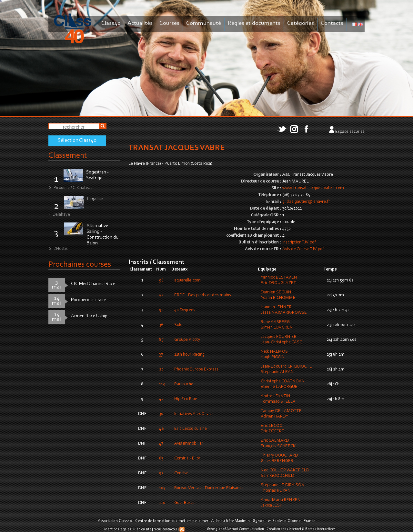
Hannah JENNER (276, 307)
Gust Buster (185, 503)
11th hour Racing (189, 355)
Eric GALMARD (275, 441)
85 (161, 340)
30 (161, 414)
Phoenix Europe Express (196, 369)
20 (161, 369)
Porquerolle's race (88, 300)
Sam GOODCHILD (277, 476)
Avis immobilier (189, 444)
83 (161, 458)
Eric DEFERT (272, 431)
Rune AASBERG (275, 322)
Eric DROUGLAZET (278, 283)
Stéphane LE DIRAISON (283, 485)
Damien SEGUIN (276, 292)
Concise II (183, 473)
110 (162, 503)
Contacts (332, 23)
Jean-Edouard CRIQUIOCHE (286, 367)
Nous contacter (165, 529)
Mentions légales (118, 529)
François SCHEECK (278, 446)
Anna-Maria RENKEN (281, 500)
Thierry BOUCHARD (279, 456)
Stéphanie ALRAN (277, 372)
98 (161, 281)
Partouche (184, 384)
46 (161, 429)
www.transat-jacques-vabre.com (313, 188)
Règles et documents (254, 23)
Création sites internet (284, 529)
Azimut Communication (245, 529)
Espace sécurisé (350, 132)
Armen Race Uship (89, 316)
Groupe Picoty (187, 340)
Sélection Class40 (77, 141)
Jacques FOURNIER (279, 337)
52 (161, 295)
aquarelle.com (187, 281)
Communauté (204, 23)
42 (161, 399)
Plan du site (142, 529)
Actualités (140, 23)
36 (161, 325)
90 (161, 310)
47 (161, 444)
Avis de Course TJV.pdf (303, 249)
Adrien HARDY (274, 417)
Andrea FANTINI (276, 396)
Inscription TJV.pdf (299, 242)
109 (162, 488)
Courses (169, 23)
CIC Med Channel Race (93, 284)
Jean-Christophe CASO (282, 342)
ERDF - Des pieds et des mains (203, 295)
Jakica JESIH (272, 506)
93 (161, 473)
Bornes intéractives (320, 529)
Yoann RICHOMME (278, 298)
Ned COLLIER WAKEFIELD (285, 470)
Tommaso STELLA (278, 402)
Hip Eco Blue (186, 399)
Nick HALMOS (274, 352)
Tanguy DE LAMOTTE (281, 411)
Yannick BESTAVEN (279, 278)
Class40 (111, 23)
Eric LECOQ (272, 426)
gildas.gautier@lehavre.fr (306, 202)
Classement (68, 156)
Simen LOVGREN (277, 328)
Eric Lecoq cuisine (191, 429)
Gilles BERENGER (277, 461)
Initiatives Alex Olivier (194, 414)
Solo (178, 325)
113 (162, 384)
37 (161, 355)
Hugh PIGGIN (273, 357)
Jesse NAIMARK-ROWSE (284, 313)
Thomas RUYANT (277, 491)
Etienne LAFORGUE (279, 387)
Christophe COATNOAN (283, 381)
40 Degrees (185, 310)
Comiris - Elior (187, 458)
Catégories (301, 23)
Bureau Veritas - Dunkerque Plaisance (209, 488)
